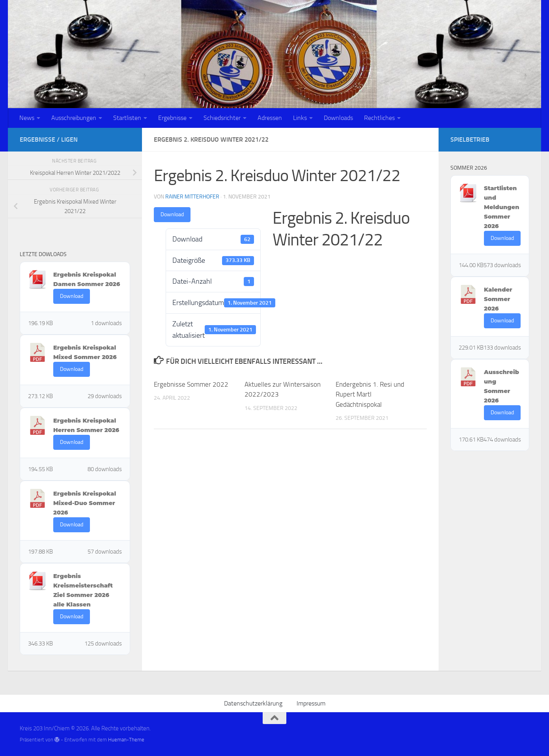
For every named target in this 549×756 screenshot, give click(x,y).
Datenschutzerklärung (253, 703)
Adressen (270, 118)
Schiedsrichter (222, 118)
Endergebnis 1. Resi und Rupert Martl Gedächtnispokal (370, 394)
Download (172, 214)
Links (300, 118)
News (27, 118)
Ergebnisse (172, 118)
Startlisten (127, 118)
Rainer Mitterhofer (192, 197)
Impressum (311, 703)
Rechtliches (379, 118)
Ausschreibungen (74, 118)
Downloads (338, 118)
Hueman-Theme (126, 740)
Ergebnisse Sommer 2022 (191, 384)
